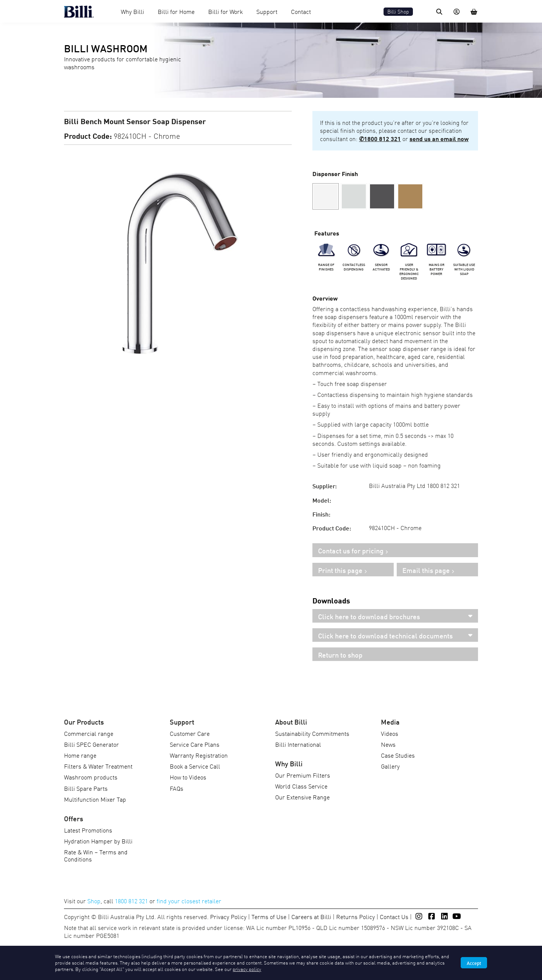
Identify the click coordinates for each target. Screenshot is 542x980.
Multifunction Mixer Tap (95, 799)
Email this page (426, 570)
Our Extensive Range (302, 797)
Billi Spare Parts (86, 788)
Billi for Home (176, 11)
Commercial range (89, 733)
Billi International (298, 744)
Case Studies (398, 755)
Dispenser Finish (335, 173)
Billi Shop (398, 11)
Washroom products (91, 777)
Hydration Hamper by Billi (98, 841)
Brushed (354, 196)
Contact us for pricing (351, 550)
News (388, 744)
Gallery (390, 766)
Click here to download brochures (369, 616)
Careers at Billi (311, 916)
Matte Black (382, 196)
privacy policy (247, 969)
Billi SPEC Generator (91, 744)
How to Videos (188, 777)
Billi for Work (225, 11)
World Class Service (301, 786)
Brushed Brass (410, 196)
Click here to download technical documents (385, 635)
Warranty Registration (199, 755)
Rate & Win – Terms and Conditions (96, 855)
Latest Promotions (88, 830)
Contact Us (394, 916)
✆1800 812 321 (380, 138)
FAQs (177, 788)
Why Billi (132, 11)
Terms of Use (269, 916)
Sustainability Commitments (312, 733)
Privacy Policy (228, 916)
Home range (80, 755)
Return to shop (340, 655)
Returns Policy (355, 916)
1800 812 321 (131, 901)
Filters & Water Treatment (98, 766)
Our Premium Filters (303, 775)
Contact (301, 11)
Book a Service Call (195, 766)
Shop (94, 901)
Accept (474, 963)
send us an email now (439, 138)
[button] (354, 196)
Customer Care (190, 733)
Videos (390, 733)
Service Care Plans (195, 744)
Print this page (340, 570)
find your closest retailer (189, 901)
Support (267, 11)
